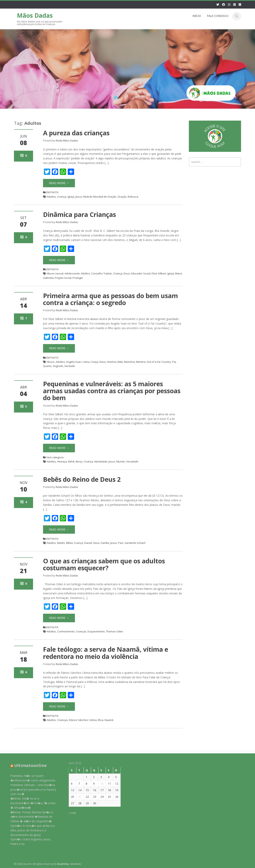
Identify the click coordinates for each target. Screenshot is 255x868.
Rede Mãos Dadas (67, 140)
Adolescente (72, 273)
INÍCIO (197, 16)
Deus (127, 273)
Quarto (47, 366)
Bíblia (69, 543)
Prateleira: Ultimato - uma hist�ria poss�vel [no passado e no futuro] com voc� (30, 789)
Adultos (51, 197)
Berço (79, 461)
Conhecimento (66, 631)
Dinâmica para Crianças (79, 214)
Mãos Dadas (35, 15)
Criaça (94, 362)
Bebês (61, 543)
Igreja (71, 197)
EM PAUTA (52, 192)
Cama (86, 362)
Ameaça (62, 461)
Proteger (78, 278)
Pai (174, 362)
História (112, 362)
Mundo (121, 461)
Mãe (120, 362)
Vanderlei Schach (135, 543)
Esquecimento (96, 631)
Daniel (88, 543)
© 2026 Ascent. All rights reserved (34, 864)
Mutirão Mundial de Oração (100, 197)
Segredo (58, 366)
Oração (122, 197)
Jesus (79, 197)
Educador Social (141, 273)
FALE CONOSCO (218, 16)
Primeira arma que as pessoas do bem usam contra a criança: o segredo (110, 299)
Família (105, 543)
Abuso (51, 362)
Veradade (132, 461)
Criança (62, 197)
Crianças (81, 631)
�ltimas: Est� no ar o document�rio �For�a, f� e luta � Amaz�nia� (30, 803)
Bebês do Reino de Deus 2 (82, 479)
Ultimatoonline (28, 765)
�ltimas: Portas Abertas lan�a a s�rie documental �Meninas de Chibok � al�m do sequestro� (29, 817)
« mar (70, 813)
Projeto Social (63, 278)
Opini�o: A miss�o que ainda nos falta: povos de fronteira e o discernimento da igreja (30, 830)
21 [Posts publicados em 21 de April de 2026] (77, 797)
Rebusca (133, 197)
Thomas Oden (115, 631)
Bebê (71, 461)
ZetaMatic (75, 864)
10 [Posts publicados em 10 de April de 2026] (99, 784)
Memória (129, 362)
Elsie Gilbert (159, 273)
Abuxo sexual (55, 273)
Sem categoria (55, 457)
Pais (121, 543)
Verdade (70, 366)
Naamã (109, 720)
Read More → (59, 183)
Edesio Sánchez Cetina (83, 720)
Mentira (141, 362)
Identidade (101, 461)
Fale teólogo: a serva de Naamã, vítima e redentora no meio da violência (106, 653)
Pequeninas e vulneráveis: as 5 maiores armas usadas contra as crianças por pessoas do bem (112, 391)
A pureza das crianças (76, 133)
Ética (101, 720)
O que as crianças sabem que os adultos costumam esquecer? (104, 564)
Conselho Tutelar (102, 273)
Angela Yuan (74, 362)
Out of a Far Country (159, 362)
